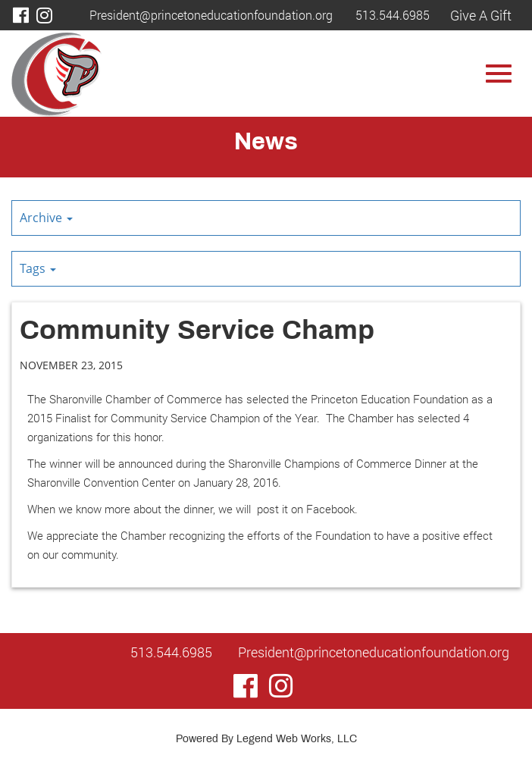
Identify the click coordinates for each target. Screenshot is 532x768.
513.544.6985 (393, 15)
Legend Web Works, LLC (297, 740)
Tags (38, 268)
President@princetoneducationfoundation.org (211, 15)
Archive (46, 218)
